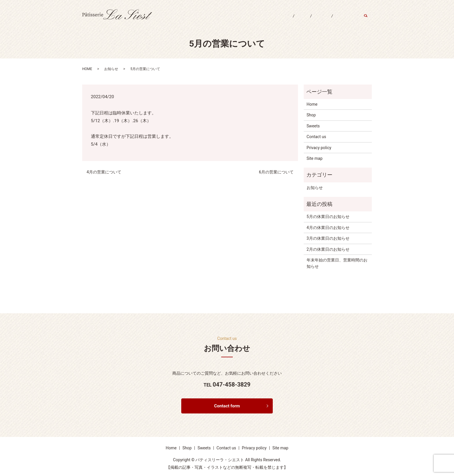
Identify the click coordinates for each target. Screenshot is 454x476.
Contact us (344, 20)
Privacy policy (319, 148)
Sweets (315, 20)
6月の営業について (276, 172)
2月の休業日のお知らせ (328, 249)
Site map (315, 158)
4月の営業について (104, 172)
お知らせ (111, 69)
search (369, 20)
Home (270, 20)
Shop (292, 20)
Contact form (227, 406)
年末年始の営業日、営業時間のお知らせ (337, 263)
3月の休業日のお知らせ (328, 238)
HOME (87, 69)
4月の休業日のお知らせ (328, 228)
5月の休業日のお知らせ (328, 217)
